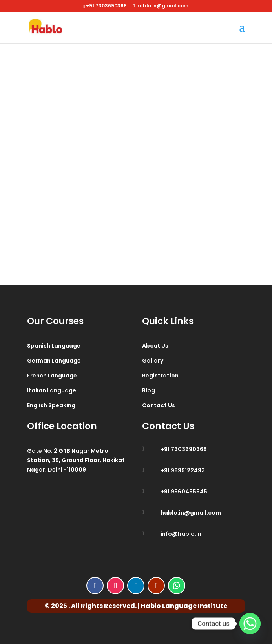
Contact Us (159, 405)
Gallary (153, 361)
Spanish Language (54, 346)
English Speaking (51, 405)
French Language (52, 376)
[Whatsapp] (250, 624)
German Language (54, 361)
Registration (160, 376)
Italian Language (52, 390)
